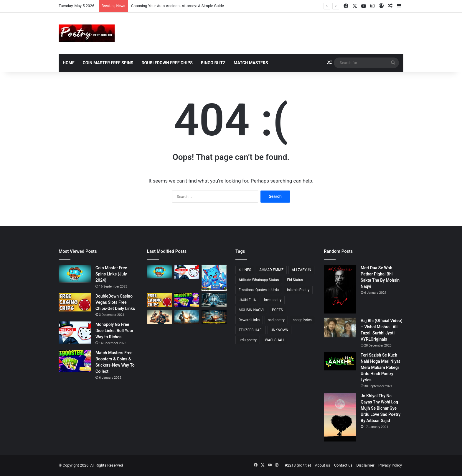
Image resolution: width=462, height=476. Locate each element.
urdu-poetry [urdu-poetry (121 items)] (248, 340)
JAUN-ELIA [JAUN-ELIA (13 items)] (247, 300)
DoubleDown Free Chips (167, 63)
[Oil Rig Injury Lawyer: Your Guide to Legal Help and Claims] (214, 317)
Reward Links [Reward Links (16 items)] (249, 320)
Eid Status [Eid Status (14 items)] (295, 280)
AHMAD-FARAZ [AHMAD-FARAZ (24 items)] (271, 270)
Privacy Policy (390, 465)
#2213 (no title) (298, 465)
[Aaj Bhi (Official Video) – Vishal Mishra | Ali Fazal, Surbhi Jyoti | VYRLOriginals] (340, 328)
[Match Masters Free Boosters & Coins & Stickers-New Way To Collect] (75, 361)
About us (323, 465)
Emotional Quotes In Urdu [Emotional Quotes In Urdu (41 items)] (259, 290)
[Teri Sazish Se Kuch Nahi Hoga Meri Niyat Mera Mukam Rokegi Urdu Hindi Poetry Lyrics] (340, 361)
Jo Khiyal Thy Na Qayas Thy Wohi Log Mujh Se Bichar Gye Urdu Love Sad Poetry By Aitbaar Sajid (381, 408)
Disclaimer (365, 465)
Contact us (343, 465)
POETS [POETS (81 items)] (277, 310)
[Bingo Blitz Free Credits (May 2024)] (214, 278)
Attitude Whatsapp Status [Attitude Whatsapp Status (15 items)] (259, 280)
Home (69, 63)
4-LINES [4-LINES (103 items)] (245, 270)
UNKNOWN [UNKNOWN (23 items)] (280, 330)
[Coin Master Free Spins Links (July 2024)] (75, 274)
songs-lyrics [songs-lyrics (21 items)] (302, 320)
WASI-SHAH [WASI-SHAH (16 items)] (274, 340)
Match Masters (251, 63)
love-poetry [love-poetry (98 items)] (273, 300)
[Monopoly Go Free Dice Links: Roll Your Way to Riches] (75, 333)
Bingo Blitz (213, 63)
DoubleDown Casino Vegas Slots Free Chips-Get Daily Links (115, 302)
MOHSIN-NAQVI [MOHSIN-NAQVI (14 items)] (251, 310)
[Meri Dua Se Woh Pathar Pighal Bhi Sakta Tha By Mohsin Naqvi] (340, 289)
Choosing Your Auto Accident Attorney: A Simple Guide (178, 6)
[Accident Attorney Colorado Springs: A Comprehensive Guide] (160, 317)
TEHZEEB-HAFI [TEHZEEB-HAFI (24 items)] (251, 330)
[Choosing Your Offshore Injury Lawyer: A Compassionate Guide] (187, 317)
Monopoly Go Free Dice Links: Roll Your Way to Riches (114, 331)
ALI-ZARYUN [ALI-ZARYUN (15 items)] (301, 270)
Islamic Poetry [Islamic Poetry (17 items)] (298, 290)
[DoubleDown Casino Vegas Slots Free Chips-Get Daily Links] (75, 302)
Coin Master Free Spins (108, 63)
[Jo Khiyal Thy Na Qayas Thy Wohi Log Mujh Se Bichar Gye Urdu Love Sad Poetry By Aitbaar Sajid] (340, 417)
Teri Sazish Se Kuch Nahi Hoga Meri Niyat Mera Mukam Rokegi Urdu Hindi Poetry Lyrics (380, 367)
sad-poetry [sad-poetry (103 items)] (276, 320)
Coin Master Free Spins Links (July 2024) (111, 274)
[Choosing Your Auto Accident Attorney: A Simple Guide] (214, 300)
